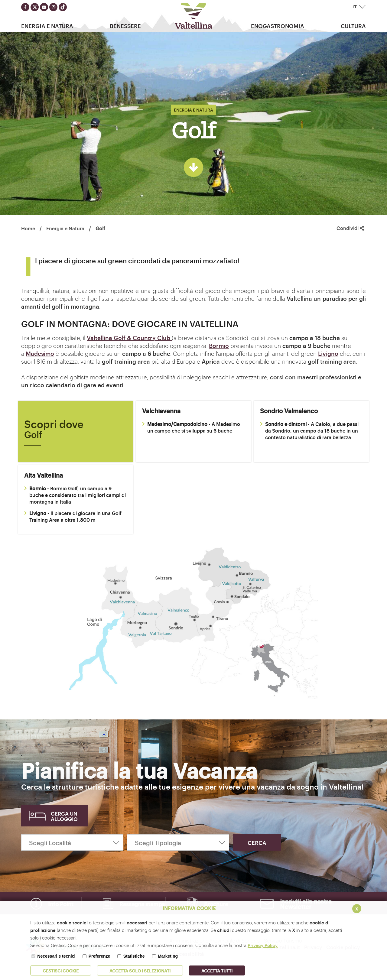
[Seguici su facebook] (25, 7)
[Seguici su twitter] (35, 7)
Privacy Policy (263, 945)
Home (28, 228)
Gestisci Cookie (61, 970)
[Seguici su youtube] (44, 7)
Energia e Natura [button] (47, 26)
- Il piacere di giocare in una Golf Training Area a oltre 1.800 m (73, 516)
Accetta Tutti (217, 970)
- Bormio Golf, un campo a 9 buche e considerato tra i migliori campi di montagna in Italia (75, 495)
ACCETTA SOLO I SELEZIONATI (140, 970)
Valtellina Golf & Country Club (129, 338)
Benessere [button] (125, 26)
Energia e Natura (65, 228)
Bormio (219, 346)
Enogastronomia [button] (278, 26)
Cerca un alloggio (64, 816)
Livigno (328, 353)
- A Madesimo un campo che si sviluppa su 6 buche (191, 427)
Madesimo (40, 353)
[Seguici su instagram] (53, 7)
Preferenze (99, 956)
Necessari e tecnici (56, 956)
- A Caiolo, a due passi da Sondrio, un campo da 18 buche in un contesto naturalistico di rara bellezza (309, 430)
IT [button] (355, 7)
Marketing (168, 956)
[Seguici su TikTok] (63, 7)
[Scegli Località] (72, 842)
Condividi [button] (350, 228)
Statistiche (134, 956)
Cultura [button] (353, 26)
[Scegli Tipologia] (178, 842)
